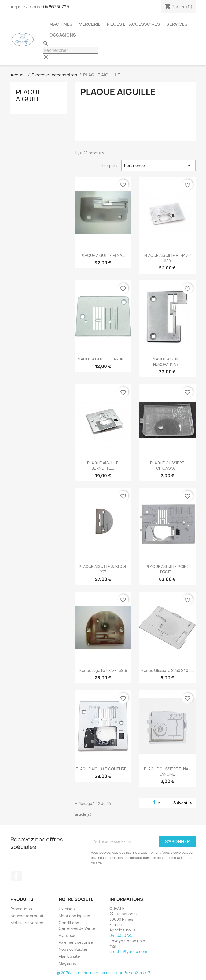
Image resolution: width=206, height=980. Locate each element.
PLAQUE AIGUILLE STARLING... (103, 359)
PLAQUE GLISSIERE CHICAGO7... (167, 466)
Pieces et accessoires (133, 24)
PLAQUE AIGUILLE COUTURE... (103, 769)
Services (177, 24)
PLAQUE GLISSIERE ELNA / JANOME (167, 772)
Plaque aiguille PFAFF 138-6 (103, 670)
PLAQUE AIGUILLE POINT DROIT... (167, 569)
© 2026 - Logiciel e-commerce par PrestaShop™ (103, 973)
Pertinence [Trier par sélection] (158, 166)
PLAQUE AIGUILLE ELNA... (103, 255)
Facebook (16, 876)
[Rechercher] (71, 50)
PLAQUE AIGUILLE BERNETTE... (103, 466)
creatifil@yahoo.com (128, 951)
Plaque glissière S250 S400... (167, 670)
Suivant (184, 803)
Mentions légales (74, 916)
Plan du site (69, 956)
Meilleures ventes (27, 923)
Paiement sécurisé (76, 942)
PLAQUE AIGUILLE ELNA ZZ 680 (167, 258)
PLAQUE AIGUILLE (30, 96)
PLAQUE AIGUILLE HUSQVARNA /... (167, 362)
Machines (61, 24)
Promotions (21, 909)
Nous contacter (73, 949)
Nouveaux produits (28, 916)
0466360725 (56, 7)
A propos (67, 935)
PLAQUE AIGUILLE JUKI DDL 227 (103, 569)
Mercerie (90, 24)
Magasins (67, 963)
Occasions (63, 35)
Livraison (67, 909)
